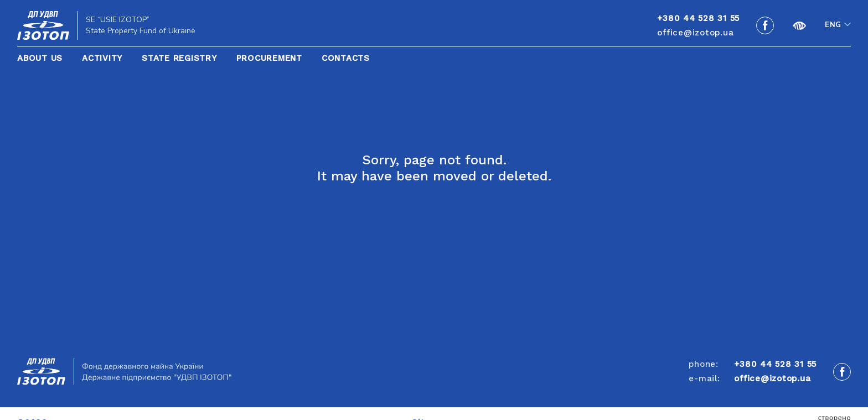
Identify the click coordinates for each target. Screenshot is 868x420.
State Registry (179, 58)
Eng (833, 25)
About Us (40, 58)
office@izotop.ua (695, 33)
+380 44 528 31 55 (775, 364)
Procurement (269, 58)
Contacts (346, 58)
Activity (102, 58)
